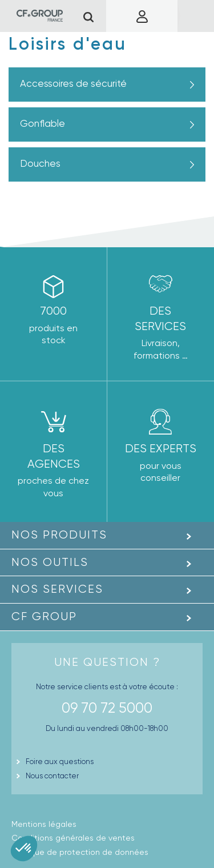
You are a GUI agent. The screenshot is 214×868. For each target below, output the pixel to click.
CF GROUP (44, 616)
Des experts (161, 449)
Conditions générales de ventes (73, 838)
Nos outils (50, 562)
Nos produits (59, 535)
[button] (24, 849)
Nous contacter (52, 776)
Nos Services (57, 589)
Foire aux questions (60, 761)
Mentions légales (44, 824)
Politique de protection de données (80, 852)
